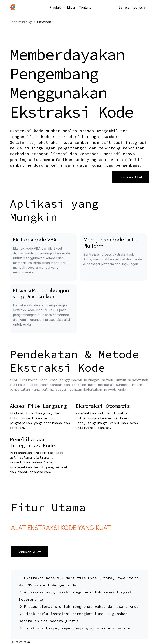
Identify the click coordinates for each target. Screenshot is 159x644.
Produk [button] (55, 7)
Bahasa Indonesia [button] (132, 7)
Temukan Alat (131, 177)
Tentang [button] (85, 7)
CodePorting (21, 22)
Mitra (71, 7)
